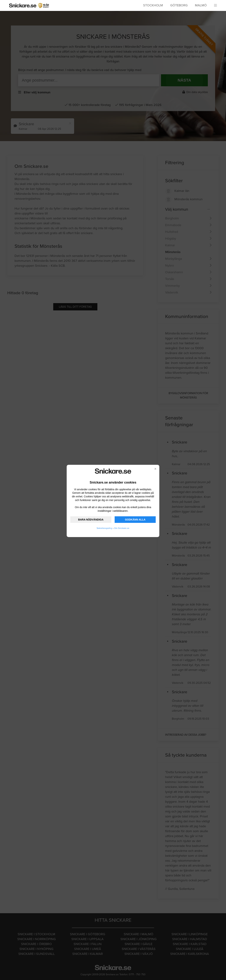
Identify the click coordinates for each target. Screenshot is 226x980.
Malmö (201, 5)
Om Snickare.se (122, 528)
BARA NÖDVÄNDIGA (91, 520)
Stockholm (153, 5)
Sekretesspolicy (104, 528)
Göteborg (179, 5)
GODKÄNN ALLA (135, 520)
